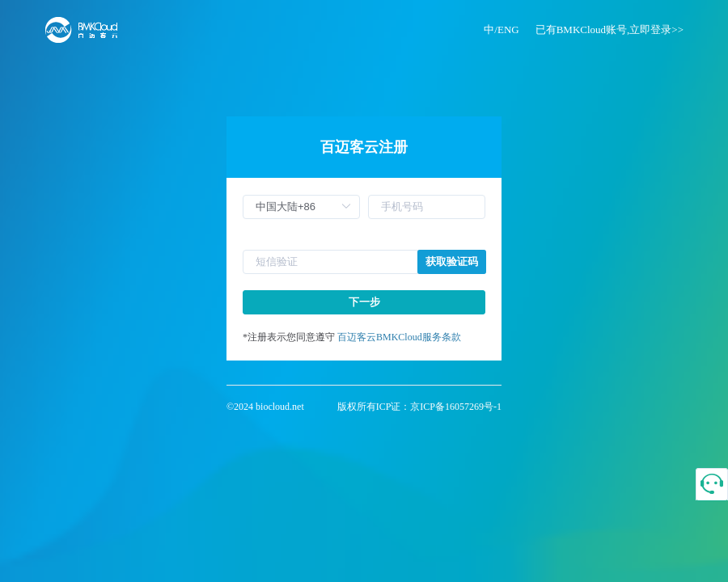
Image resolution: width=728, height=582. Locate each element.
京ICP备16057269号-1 (456, 407)
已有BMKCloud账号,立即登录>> (609, 30)
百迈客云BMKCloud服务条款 (399, 337)
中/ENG (501, 30)
